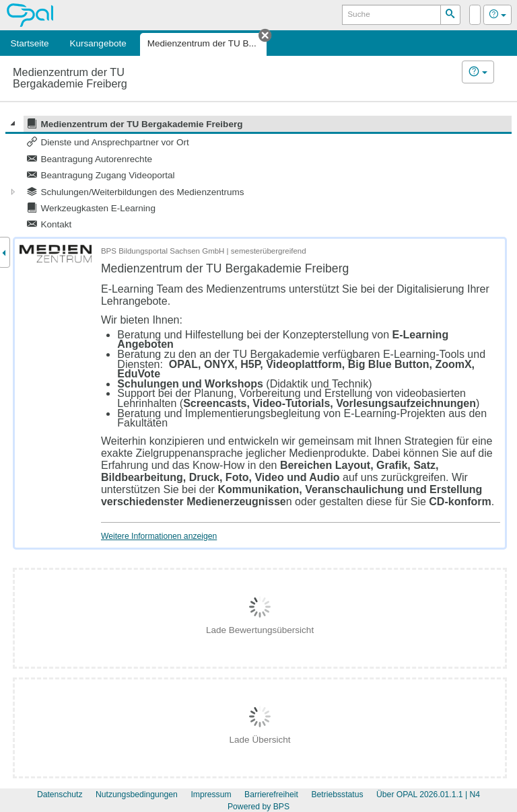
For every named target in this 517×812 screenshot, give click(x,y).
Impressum (211, 795)
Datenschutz (60, 795)
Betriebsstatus (337, 795)
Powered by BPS (258, 807)
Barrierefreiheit (271, 795)
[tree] (258, 174)
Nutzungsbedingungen (137, 795)
